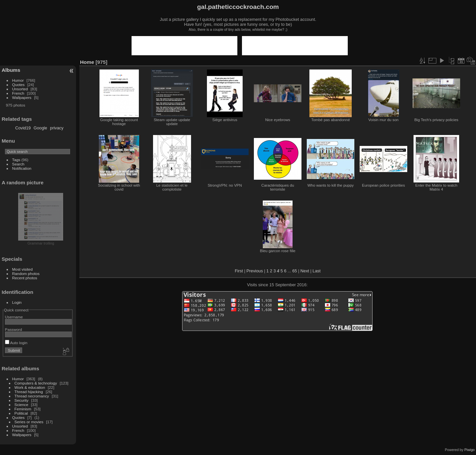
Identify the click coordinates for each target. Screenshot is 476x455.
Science (21, 405)
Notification (22, 168)
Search (18, 164)
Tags (16, 160)
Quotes (19, 85)
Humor (18, 80)
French (18, 93)
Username (14, 317)
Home (87, 62)
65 (295, 271)
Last (317, 271)
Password (14, 329)
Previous (255, 271)
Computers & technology (36, 383)
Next (305, 271)
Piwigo (470, 450)
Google (40, 128)
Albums (11, 70)
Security (22, 400)
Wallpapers (22, 97)
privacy (57, 128)
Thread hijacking (29, 392)
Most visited (22, 269)
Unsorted (20, 89)
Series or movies (29, 422)
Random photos (26, 273)
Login (17, 302)
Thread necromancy (32, 396)
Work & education (30, 387)
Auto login (16, 343)
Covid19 (23, 128)
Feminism (23, 409)
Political (21, 413)
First (239, 271)
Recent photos (25, 278)
